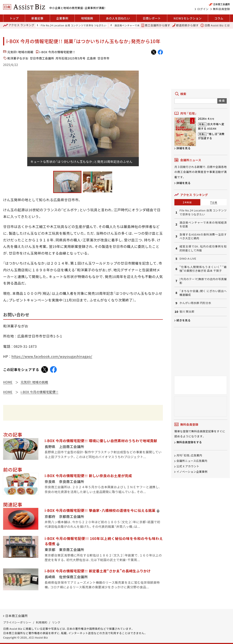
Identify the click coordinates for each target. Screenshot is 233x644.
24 (187, 202)
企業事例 (62, 18)
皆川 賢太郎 (187, 312)
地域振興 (87, 18)
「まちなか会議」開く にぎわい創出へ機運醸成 (203, 293)
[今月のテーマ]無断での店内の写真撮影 (203, 281)
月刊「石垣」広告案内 (189, 455)
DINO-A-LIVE (188, 259)
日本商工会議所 (16, 616)
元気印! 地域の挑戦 (20, 52)
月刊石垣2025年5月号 (70, 58)
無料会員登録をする (189, 442)
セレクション (188, 18)
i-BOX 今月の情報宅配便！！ (57, 52)
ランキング (19, 25)
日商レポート (152, 18)
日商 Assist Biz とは (215, 25)
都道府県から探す (185, 25)
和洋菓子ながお (18, 58)
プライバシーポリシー (17, 622)
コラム (219, 18)
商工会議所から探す (156, 25)
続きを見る (183, 320)
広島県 (91, 58)
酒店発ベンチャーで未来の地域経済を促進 (138, 25)
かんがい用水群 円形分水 (195, 303)
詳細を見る (183, 148)
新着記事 (37, 18)
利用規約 (42, 622)
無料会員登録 (221, 9)
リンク (56, 622)
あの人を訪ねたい (118, 18)
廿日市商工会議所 (42, 58)
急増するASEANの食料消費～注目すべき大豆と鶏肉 (203, 236)
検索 (222, 101)
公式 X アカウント (188, 466)
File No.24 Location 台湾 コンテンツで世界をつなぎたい (73, 25)
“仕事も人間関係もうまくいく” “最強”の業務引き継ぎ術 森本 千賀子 (203, 269)
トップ (14, 18)
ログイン (203, 9)
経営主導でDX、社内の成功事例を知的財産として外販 (203, 248)
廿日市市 (103, 58)
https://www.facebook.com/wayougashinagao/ (52, 356)
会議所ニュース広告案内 (192, 461)
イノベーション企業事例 (192, 472)
